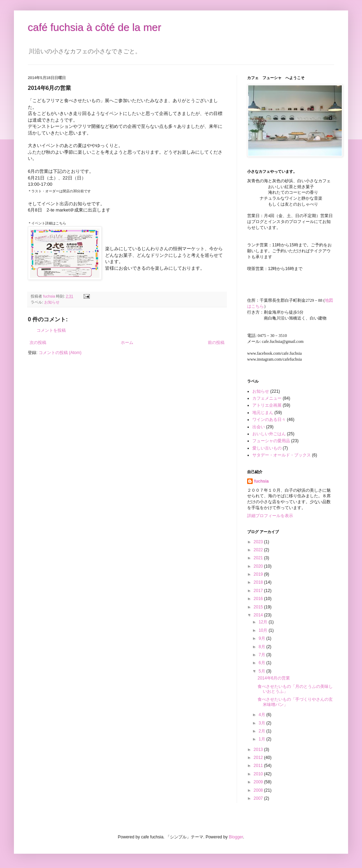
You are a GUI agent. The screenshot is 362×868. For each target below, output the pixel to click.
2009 (259, 782)
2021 (259, 558)
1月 (262, 739)
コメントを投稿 (51, 330)
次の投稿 (38, 343)
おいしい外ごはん (269, 434)
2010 (259, 774)
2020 (259, 566)
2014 (259, 615)
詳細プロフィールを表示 (270, 516)
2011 (259, 766)
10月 (264, 630)
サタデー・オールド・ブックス (282, 455)
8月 (262, 647)
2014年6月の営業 (274, 678)
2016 (259, 599)
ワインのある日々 (269, 420)
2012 (259, 758)
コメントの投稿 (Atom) (60, 353)
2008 (259, 790)
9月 (262, 638)
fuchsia (261, 481)
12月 (264, 622)
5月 (262, 671)
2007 (259, 798)
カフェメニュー (267, 398)
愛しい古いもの (267, 448)
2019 (259, 574)
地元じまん (263, 413)
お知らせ (52, 302)
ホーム (127, 343)
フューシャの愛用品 (271, 441)
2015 (259, 607)
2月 (262, 731)
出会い (259, 427)
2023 (259, 542)
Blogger (236, 837)
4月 (262, 715)
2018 (259, 582)
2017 (259, 591)
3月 (262, 723)
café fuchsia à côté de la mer (95, 27)
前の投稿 (216, 343)
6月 (262, 663)
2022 (259, 550)
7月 (262, 655)
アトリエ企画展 (267, 405)
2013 (259, 750)
